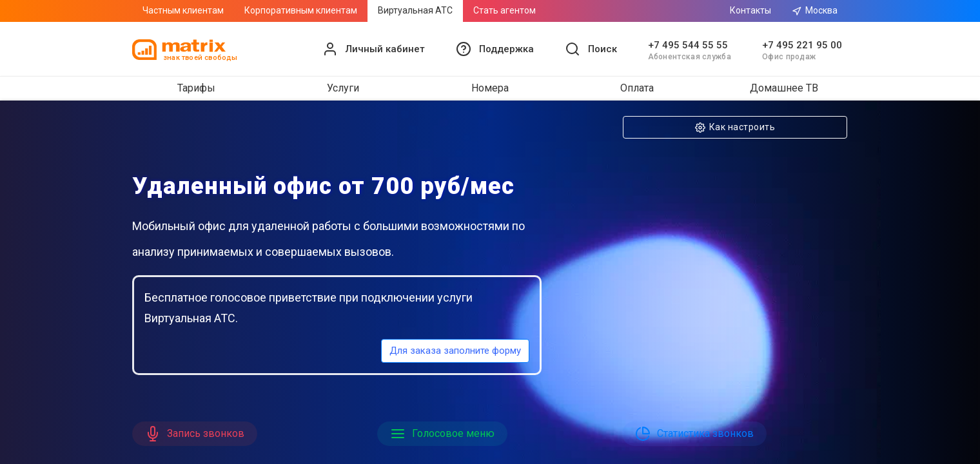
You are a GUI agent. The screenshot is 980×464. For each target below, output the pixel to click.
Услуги (343, 88)
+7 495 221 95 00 (802, 45)
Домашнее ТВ (784, 88)
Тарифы (196, 88)
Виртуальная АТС (415, 10)
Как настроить (735, 127)
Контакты (750, 10)
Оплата (637, 88)
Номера (490, 88)
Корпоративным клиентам (301, 10)
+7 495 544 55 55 (688, 45)
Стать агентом (505, 10)
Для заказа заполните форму (455, 351)
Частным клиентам (183, 10)
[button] (495, 49)
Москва (815, 11)
